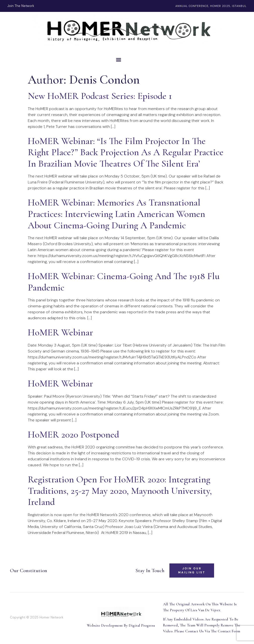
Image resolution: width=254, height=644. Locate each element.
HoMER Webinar (60, 332)
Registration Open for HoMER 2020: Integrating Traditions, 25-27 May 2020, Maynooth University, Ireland (120, 491)
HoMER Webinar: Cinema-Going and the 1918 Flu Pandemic (124, 282)
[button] (127, 59)
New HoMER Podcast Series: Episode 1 (100, 96)
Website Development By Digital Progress (121, 625)
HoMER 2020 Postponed (73, 435)
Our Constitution (29, 571)
